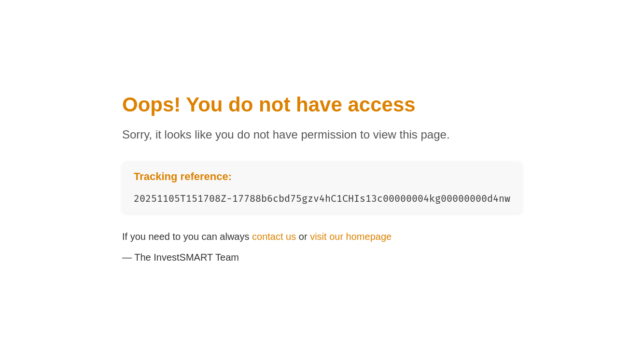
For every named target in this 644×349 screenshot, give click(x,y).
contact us (274, 237)
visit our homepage (351, 237)
